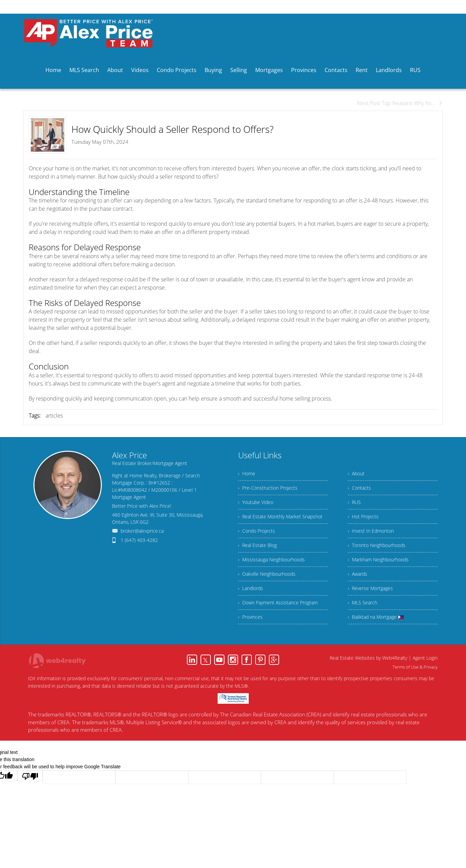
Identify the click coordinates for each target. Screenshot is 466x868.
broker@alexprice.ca (142, 531)
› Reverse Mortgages (370, 588)
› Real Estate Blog (257, 545)
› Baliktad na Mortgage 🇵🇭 (376, 617)
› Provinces (250, 617)
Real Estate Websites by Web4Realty (368, 658)
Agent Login (425, 658)
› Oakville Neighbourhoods (267, 574)
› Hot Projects (363, 516)
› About (356, 473)
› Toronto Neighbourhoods (377, 545)
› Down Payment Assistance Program (278, 603)
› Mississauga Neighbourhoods (271, 559)
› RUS (354, 502)
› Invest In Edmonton (371, 531)
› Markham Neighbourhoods (378, 559)
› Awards (358, 574)
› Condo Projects (257, 531)
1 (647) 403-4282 (139, 540)
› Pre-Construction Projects (268, 488)
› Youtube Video (256, 502)
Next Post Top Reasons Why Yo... (400, 103)
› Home (247, 473)
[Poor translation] (30, 776)
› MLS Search (362, 603)
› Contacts (359, 488)
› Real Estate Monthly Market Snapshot (280, 516)
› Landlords (251, 588)
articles (54, 416)
